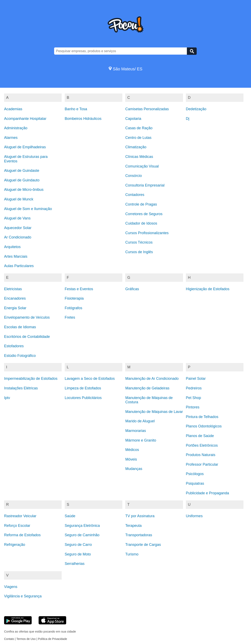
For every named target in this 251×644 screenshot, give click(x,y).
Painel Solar (196, 379)
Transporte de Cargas (143, 545)
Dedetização (196, 109)
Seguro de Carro (78, 545)
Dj (188, 119)
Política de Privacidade (52, 639)
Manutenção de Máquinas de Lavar (154, 412)
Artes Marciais (16, 256)
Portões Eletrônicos (202, 445)
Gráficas (132, 289)
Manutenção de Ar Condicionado (152, 379)
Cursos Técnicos (139, 242)
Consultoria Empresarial (145, 185)
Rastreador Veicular (20, 516)
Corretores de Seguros (144, 214)
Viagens (11, 587)
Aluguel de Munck (19, 199)
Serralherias (75, 564)
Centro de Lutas (138, 138)
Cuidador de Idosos (141, 223)
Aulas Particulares (19, 266)
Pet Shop (193, 398)
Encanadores (15, 298)
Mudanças (134, 469)
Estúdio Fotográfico (20, 356)
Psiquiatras (195, 483)
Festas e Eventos (79, 289)
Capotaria (133, 119)
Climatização (136, 147)
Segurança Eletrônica (82, 526)
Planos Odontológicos (204, 426)
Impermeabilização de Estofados (31, 379)
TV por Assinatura (140, 516)
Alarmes (11, 138)
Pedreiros (194, 388)
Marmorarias (136, 431)
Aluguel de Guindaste (22, 171)
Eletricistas (13, 289)
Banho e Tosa (76, 109)
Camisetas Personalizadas (147, 109)
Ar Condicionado (18, 237)
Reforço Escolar (17, 526)
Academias (13, 109)
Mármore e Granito (141, 440)
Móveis (131, 459)
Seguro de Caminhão (82, 535)
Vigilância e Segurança (23, 596)
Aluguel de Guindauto (22, 180)
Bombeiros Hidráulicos (83, 119)
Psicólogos (195, 474)
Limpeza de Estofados (83, 388)
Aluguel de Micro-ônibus (24, 190)
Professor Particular (202, 464)
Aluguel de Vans (17, 218)
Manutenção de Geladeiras (147, 388)
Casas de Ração (139, 128)
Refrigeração (15, 545)
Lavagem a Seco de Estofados (90, 379)
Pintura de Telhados (202, 417)
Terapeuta (133, 526)
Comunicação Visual (142, 166)
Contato (9, 639)
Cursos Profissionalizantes (147, 233)
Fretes (70, 317)
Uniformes (194, 516)
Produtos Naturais (201, 455)
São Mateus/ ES (125, 69)
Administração (16, 128)
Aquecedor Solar (18, 228)
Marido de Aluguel (140, 421)
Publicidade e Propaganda (207, 493)
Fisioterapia (74, 298)
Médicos (132, 450)
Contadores (135, 195)
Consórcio (133, 176)
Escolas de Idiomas (20, 327)
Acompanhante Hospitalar (25, 119)
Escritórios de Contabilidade (27, 337)
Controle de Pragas (141, 204)
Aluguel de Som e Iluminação (28, 209)
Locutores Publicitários (83, 398)
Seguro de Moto (78, 554)
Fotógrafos (74, 308)
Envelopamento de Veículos (27, 317)
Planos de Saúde (200, 436)
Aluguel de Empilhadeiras (25, 147)
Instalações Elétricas (21, 388)
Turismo (132, 554)
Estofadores (14, 346)
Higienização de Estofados (208, 289)
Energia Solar (15, 308)
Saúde (70, 516)
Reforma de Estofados (22, 535)
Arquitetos (12, 247)
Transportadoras (139, 535)
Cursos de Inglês (139, 252)
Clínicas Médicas (139, 157)
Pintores (193, 407)
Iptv (7, 398)
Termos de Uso (26, 639)
